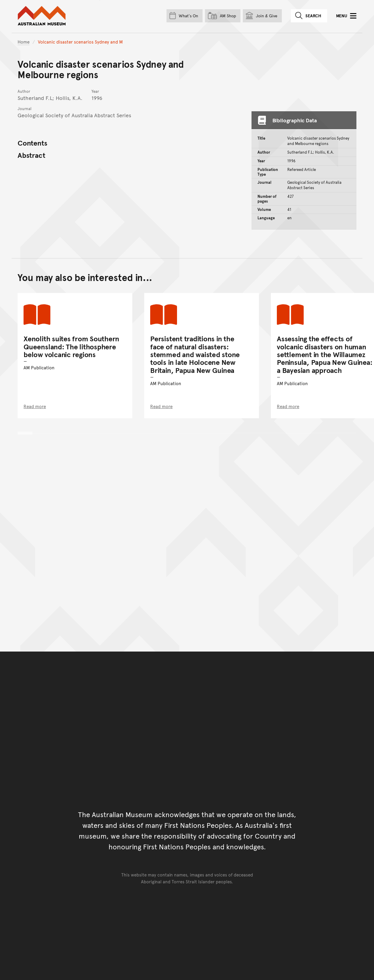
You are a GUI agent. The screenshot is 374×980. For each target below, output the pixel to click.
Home (24, 42)
